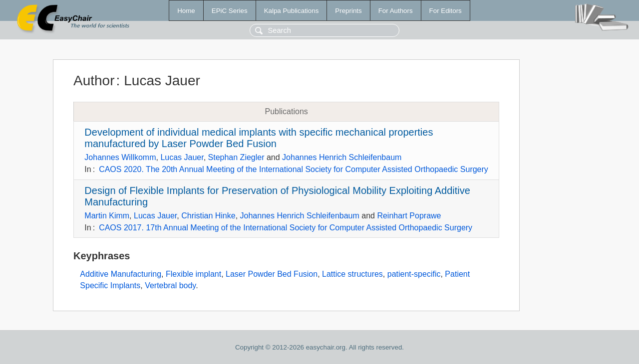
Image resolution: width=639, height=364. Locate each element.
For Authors (396, 11)
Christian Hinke (208, 216)
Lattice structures (352, 274)
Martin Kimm (107, 216)
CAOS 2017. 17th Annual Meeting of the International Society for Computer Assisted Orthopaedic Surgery (286, 228)
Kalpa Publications (292, 11)
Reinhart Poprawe (409, 216)
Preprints (348, 11)
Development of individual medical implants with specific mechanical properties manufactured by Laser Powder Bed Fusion (259, 138)
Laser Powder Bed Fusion (272, 274)
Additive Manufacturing (121, 274)
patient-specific (414, 274)
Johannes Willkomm (120, 157)
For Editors (446, 11)
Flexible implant (193, 274)
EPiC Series (230, 11)
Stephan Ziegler (236, 157)
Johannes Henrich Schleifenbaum (342, 157)
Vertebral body (170, 285)
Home (186, 11)
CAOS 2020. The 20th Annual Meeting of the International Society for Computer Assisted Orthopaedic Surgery (294, 169)
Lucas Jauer (182, 157)
